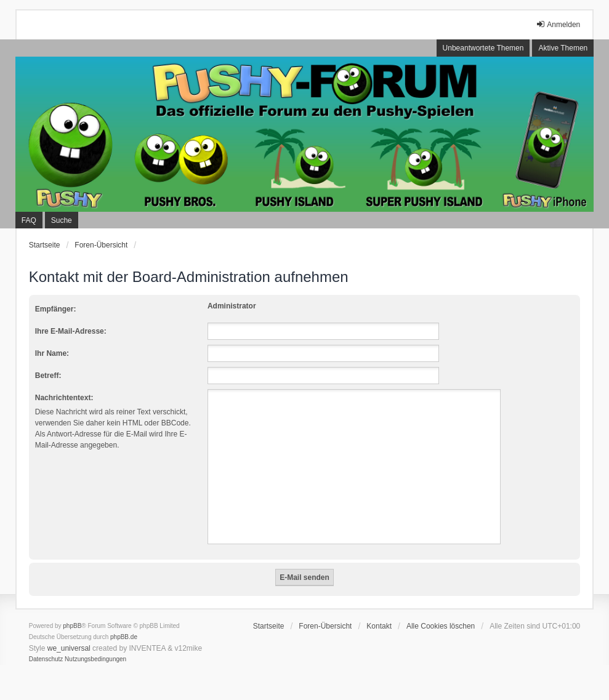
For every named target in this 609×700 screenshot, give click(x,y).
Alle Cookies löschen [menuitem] (441, 626)
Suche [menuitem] (62, 220)
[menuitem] (46, 659)
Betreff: (48, 376)
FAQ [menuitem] (29, 220)
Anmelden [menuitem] (558, 24)
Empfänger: (56, 309)
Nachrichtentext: (64, 398)
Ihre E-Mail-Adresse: (71, 331)
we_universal (69, 648)
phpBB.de (124, 637)
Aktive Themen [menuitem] (563, 48)
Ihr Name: (52, 353)
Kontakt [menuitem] (379, 626)
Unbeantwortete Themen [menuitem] (483, 48)
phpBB (72, 626)
